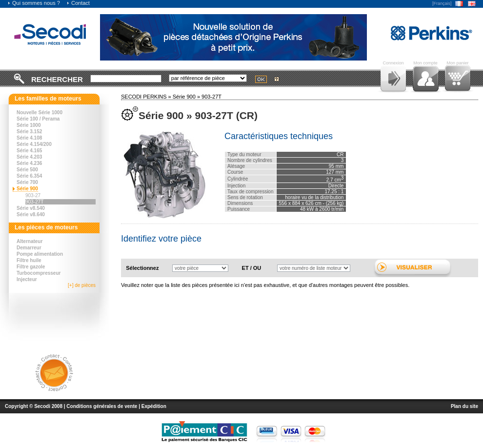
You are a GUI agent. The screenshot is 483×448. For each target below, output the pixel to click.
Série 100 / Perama (38, 119)
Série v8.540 (31, 208)
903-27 (33, 195)
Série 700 (27, 182)
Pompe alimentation (40, 254)
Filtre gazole (31, 267)
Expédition (154, 406)
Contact (78, 3)
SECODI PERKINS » (147, 97)
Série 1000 (29, 125)
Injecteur (27, 279)
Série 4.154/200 (34, 144)
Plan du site (464, 406)
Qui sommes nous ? (34, 3)
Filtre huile (29, 260)
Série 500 (27, 170)
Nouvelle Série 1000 (40, 112)
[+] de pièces (82, 285)
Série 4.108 (29, 138)
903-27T (34, 202)
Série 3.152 (29, 132)
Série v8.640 (31, 214)
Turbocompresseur (39, 273)
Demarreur (29, 248)
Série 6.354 (29, 176)
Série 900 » (187, 97)
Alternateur (30, 241)
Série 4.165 (29, 151)
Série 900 (27, 189)
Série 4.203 (29, 157)
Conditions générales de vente (102, 406)
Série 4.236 (29, 163)
